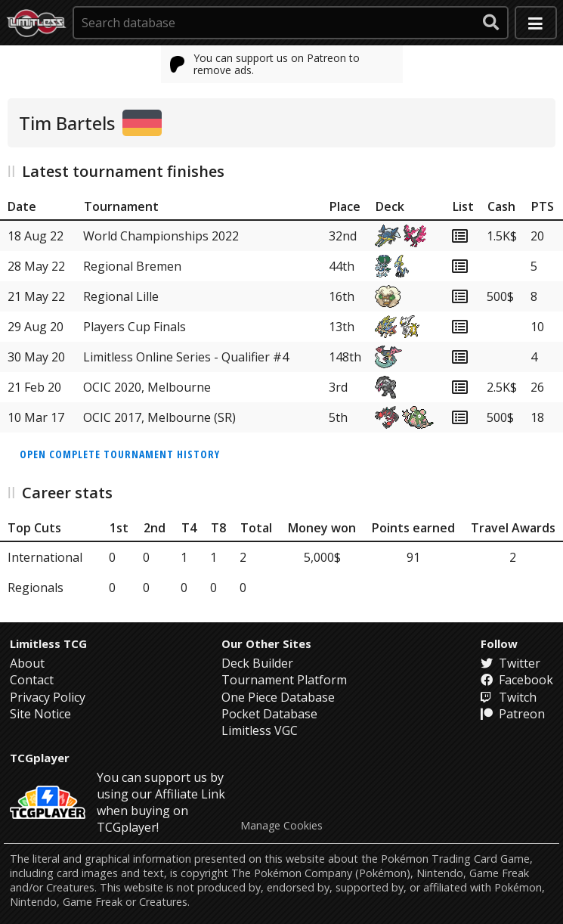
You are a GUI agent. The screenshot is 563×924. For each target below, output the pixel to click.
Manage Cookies (281, 826)
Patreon (513, 714)
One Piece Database (278, 697)
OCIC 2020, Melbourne (147, 387)
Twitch (509, 697)
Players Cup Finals (135, 327)
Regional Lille (121, 296)
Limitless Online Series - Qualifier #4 (186, 357)
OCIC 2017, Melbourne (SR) (159, 417)
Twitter (510, 663)
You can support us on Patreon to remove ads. (265, 64)
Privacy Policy (48, 697)
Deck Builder (257, 663)
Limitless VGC (260, 730)
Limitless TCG (48, 643)
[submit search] (491, 23)
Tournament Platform (284, 680)
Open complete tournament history (120, 454)
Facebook (517, 680)
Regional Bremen (132, 266)
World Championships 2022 (161, 236)
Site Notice (40, 714)
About (27, 663)
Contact (32, 680)
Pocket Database (269, 714)
